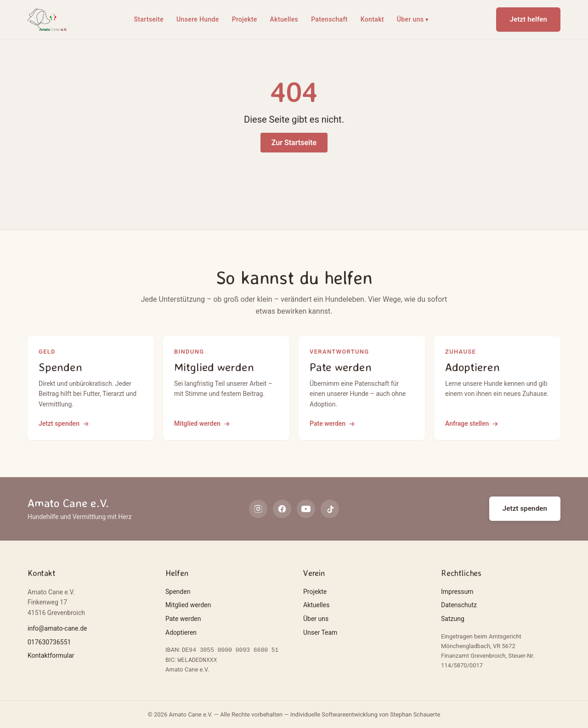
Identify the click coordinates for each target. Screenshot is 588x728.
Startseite (149, 19)
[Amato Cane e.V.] (47, 20)
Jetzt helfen (528, 19)
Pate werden (183, 619)
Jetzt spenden (525, 508)
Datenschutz (459, 605)
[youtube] (306, 509)
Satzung (453, 619)
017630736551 (49, 642)
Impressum (457, 592)
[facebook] (282, 509)
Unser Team (320, 632)
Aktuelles (284, 19)
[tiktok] (330, 509)
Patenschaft (329, 19)
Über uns (413, 20)
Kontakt (372, 19)
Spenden (178, 592)
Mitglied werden (188, 605)
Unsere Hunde (198, 19)
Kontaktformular (51, 655)
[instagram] (258, 509)
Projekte (245, 19)
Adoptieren (181, 632)
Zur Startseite (294, 143)
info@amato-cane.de (57, 628)
